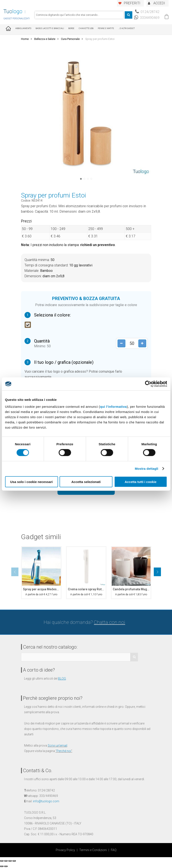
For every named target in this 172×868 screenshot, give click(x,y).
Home (25, 39)
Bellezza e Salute (45, 39)
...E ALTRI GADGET (127, 28)
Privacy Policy (65, 850)
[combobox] (79, 15)
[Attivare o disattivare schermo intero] (10, 861)
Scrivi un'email (57, 746)
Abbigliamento (23, 28)
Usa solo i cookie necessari (31, 482)
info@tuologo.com (46, 801)
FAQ (114, 850)
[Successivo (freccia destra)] (6, 866)
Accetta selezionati (86, 482)
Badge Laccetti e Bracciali (50, 28)
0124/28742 (147, 12)
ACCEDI (159, 3)
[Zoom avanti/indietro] (14, 861)
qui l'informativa (113, 406)
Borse (71, 28)
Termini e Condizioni (93, 850)
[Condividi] (6, 861)
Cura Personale (70, 39)
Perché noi (64, 751)
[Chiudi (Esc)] (2, 861)
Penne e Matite (106, 28)
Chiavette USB (86, 28)
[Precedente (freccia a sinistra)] (2, 866)
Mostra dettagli (146, 469)
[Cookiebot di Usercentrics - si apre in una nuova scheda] (148, 384)
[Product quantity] (131, 343)
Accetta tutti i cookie (141, 482)
